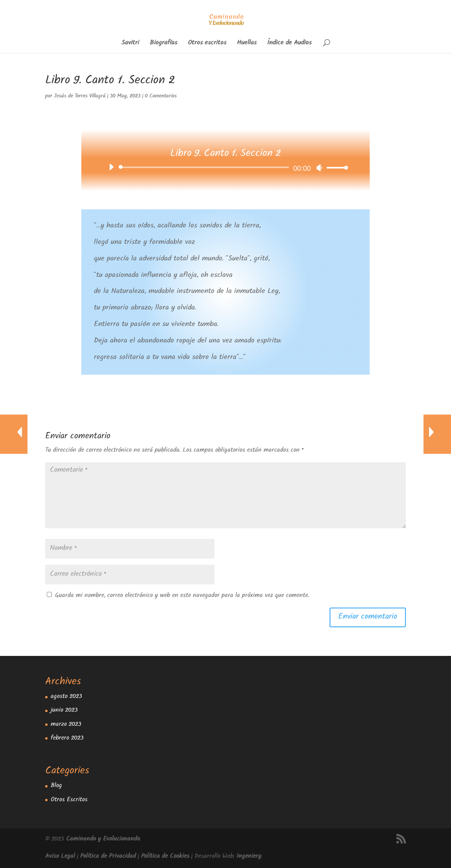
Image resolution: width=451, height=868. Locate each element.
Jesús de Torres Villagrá (80, 97)
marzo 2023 (66, 725)
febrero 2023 (67, 739)
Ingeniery (249, 857)
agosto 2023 (66, 697)
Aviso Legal (60, 857)
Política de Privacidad (108, 857)
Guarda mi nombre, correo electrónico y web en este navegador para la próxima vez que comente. (182, 596)
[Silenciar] (319, 168)
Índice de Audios (289, 44)
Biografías (163, 44)
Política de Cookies (165, 857)
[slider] (205, 167)
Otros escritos (207, 44)
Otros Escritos (69, 800)
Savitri (130, 44)
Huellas (247, 44)
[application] (226, 167)
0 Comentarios (161, 97)
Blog (56, 786)
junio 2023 (64, 711)
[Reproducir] (111, 167)
